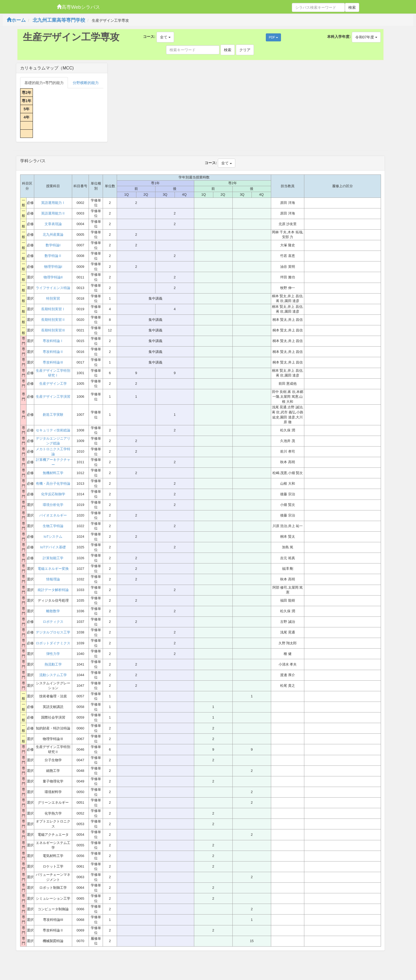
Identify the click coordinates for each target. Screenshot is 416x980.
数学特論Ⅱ (53, 256)
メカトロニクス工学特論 (53, 452)
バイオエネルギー (53, 515)
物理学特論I (53, 267)
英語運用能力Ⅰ (53, 203)
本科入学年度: (339, 37)
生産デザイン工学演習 (53, 397)
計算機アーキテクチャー (53, 462)
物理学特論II (53, 277)
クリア (245, 50)
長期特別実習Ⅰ (53, 309)
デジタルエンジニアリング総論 (53, 441)
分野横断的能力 (86, 83)
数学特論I (53, 245)
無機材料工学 (53, 473)
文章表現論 (53, 224)
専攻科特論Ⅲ (53, 362)
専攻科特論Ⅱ (53, 352)
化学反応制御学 (53, 494)
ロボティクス (53, 622)
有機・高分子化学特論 (53, 484)
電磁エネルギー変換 (53, 569)
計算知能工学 (53, 558)
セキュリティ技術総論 (53, 430)
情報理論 (53, 579)
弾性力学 (53, 654)
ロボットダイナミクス (53, 643)
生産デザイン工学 (53, 384)
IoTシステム (53, 537)
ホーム (16, 20)
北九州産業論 (53, 235)
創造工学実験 (53, 415)
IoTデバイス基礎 (53, 547)
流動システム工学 (53, 675)
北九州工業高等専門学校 (59, 20)
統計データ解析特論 (53, 590)
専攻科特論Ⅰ (53, 341)
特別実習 (53, 298)
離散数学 (53, 611)
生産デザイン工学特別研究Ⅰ (53, 373)
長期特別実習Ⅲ (53, 330)
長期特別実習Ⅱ (53, 320)
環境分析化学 (53, 505)
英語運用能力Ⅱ (53, 213)
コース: (149, 37)
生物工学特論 (53, 526)
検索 (352, 7)
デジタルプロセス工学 (53, 632)
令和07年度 (366, 37)
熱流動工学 (53, 664)
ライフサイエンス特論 (53, 288)
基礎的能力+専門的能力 (44, 83)
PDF (273, 37)
